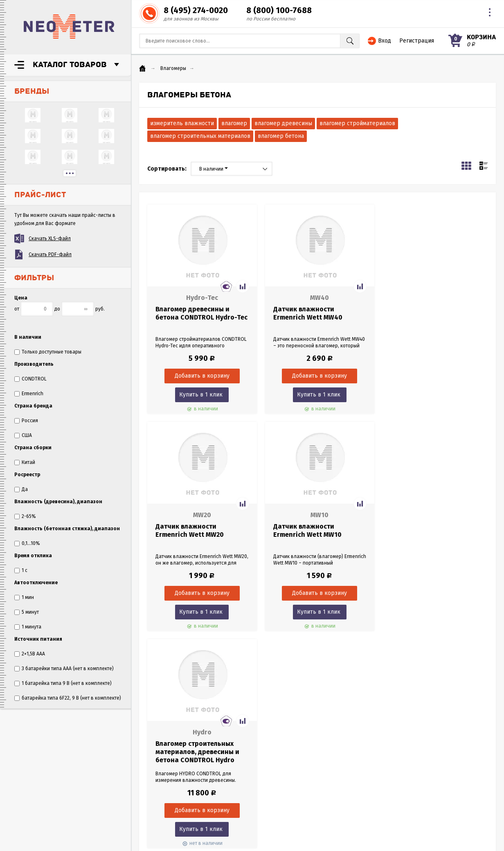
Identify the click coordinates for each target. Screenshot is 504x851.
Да (21, 489)
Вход (385, 41)
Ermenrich (29, 394)
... (70, 173)
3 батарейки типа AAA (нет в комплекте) (64, 669)
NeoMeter (69, 27)
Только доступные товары (48, 352)
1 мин (24, 597)
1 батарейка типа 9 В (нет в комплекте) (63, 683)
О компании (30, 745)
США (23, 435)
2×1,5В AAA (30, 654)
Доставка (27, 770)
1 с (21, 570)
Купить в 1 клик (199, 395)
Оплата (25, 762)
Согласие (27, 786)
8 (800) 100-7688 (279, 10)
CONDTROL (30, 379)
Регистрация (417, 41)
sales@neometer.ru (376, 786)
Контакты (27, 803)
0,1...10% (27, 543)
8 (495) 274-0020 (196, 10)
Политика (27, 795)
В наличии (214, 169)
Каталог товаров (70, 65)
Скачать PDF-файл (50, 254)
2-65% (25, 516)
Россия (26, 421)
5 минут (27, 612)
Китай (25, 462)
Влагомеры (173, 68)
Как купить (29, 778)
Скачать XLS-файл (50, 239)
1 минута (28, 627)
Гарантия (27, 754)
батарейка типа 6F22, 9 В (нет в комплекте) (68, 698)
